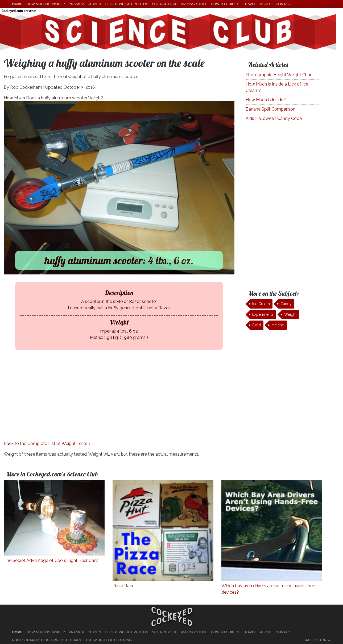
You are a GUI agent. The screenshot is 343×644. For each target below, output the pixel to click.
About (266, 4)
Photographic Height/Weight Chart (47, 640)
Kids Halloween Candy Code (274, 118)
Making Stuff (194, 4)
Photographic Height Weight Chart (279, 75)
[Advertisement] (119, 403)
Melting (278, 325)
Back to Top (315, 640)
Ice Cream (261, 304)
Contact (284, 4)
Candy (286, 304)
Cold (257, 325)
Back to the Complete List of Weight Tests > (47, 443)
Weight (290, 314)
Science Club (165, 4)
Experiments (263, 314)
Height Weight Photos (127, 4)
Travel (250, 4)
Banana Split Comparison (270, 109)
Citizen (94, 4)
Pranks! (76, 4)
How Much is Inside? (266, 100)
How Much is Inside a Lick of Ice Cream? (277, 87)
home (17, 4)
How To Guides (225, 4)
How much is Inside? (46, 4)
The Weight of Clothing (109, 640)
